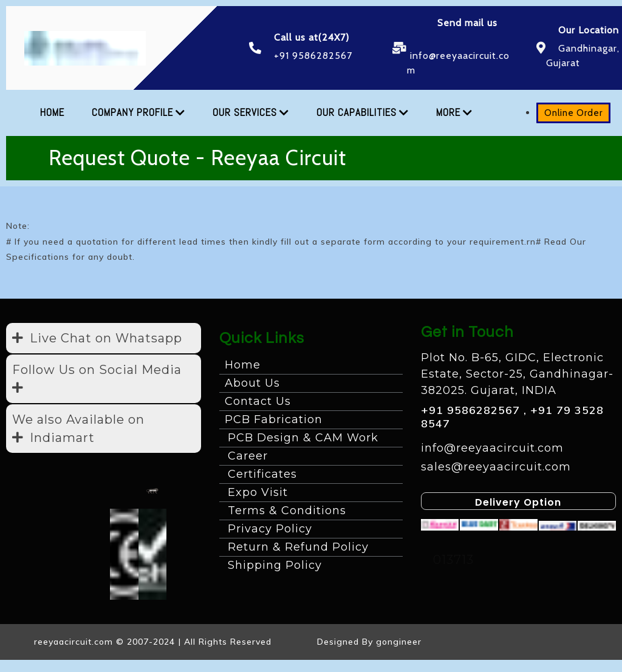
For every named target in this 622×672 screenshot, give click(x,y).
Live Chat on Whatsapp (106, 338)
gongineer (399, 642)
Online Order (561, 113)
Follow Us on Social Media (97, 370)
